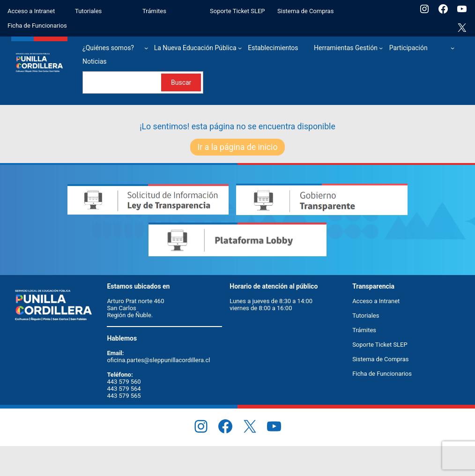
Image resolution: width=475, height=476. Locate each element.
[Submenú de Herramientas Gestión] (381, 48)
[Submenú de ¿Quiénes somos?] (146, 48)
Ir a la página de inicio (238, 147)
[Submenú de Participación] (453, 48)
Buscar (181, 82)
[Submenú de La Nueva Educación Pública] (240, 48)
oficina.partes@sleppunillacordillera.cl (158, 360)
